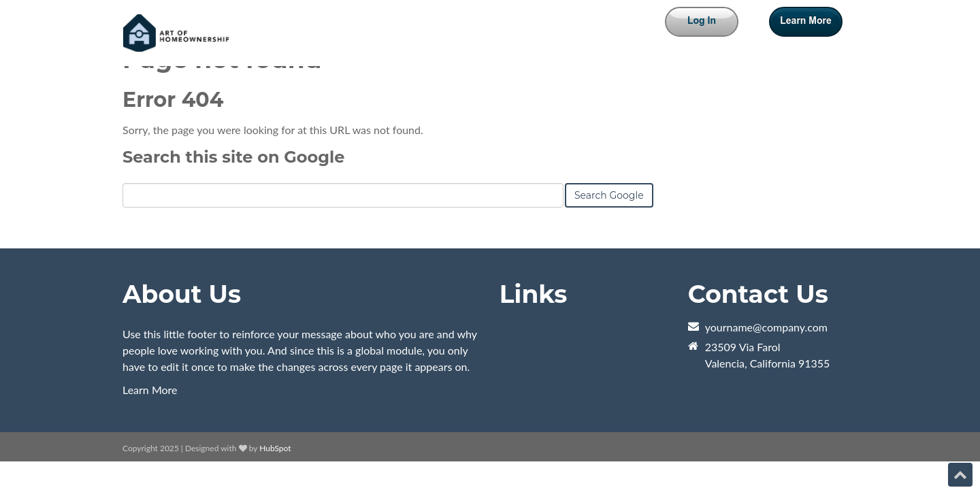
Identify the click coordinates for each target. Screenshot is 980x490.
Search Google (609, 195)
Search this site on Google (233, 157)
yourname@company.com (766, 327)
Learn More (150, 390)
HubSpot (275, 448)
